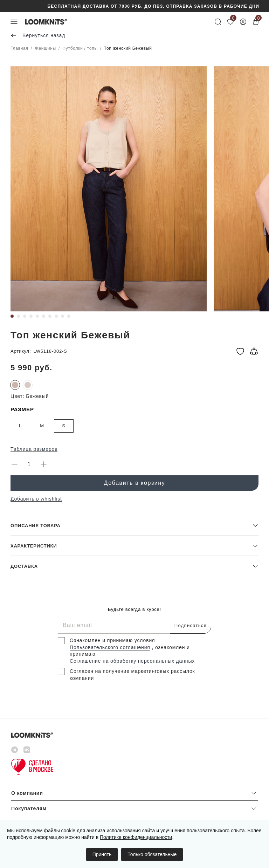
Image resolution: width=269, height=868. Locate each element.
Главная (19, 48)
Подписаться (191, 625)
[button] (134, 525)
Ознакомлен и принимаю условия (112, 640)
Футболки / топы (80, 48)
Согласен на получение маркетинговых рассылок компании (132, 675)
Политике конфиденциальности (136, 837)
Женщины (45, 48)
